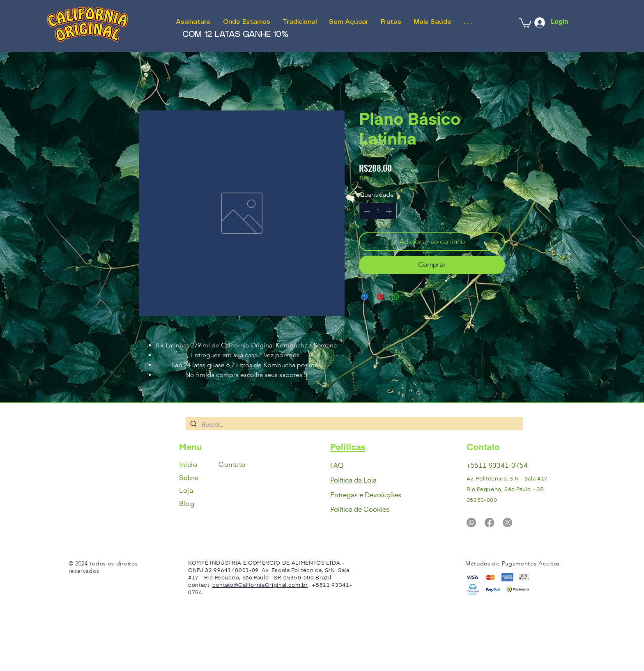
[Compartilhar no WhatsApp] (396, 297)
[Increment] (390, 211)
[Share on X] (411, 297)
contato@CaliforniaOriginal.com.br (260, 585)
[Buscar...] (353, 425)
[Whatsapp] (471, 523)
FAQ (337, 466)
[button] (525, 22)
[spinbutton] (378, 211)
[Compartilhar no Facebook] (364, 297)
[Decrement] (366, 211)
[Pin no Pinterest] (380, 297)
